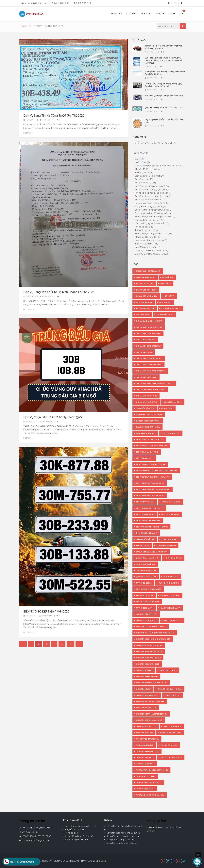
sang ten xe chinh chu (164, 633)
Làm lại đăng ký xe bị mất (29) (150, 176)
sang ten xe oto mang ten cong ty (152, 714)
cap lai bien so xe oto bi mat (148, 346)
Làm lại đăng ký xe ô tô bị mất (79, 836)
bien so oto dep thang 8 (147, 296)
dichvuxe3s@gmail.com (36, 3)
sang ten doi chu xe (173, 620)
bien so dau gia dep (145, 284)
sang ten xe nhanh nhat (147, 695)
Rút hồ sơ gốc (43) (144, 227)
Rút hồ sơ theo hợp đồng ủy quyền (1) (153, 196)
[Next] (79, 644)
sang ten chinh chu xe (146, 620)
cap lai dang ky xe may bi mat (149, 365)
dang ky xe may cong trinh (148, 421)
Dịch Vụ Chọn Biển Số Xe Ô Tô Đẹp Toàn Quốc (53, 417)
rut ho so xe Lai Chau (170, 596)
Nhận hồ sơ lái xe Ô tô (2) (147, 237)
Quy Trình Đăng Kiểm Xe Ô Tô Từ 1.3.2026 (164, 108)
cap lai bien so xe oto (145, 340)
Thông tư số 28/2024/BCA (147, 739)
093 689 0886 (62, 3)
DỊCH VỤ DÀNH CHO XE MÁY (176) (152, 250)
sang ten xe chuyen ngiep (148, 664)
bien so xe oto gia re (145, 309)
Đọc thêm (28, 133)
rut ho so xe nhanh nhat (148, 602)
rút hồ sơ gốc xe (144, 583)
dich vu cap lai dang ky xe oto (150, 440)
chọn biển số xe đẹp (145, 408)
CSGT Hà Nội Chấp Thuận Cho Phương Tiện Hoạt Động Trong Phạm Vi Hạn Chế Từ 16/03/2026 (165, 60)
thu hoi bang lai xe (145, 745)
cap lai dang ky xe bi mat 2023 (149, 358)
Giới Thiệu (131, 13)
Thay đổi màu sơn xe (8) (147, 230)
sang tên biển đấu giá (170, 608)
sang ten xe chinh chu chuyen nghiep (153, 639)
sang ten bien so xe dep (147, 614)
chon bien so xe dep (173, 402)
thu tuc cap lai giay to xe (147, 751)
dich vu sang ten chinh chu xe (150, 508)
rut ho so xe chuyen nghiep (149, 589)
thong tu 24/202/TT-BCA (171, 733)
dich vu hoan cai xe (145, 458)
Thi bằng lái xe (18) (144, 172)
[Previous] (23, 644)
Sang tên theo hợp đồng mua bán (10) (153, 210)
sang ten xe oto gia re (146, 708)
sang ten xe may (143, 689)
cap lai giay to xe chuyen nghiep (150, 390)
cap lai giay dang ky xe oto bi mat (151, 371)
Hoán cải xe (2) (142, 162)
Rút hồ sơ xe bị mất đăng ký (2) (150, 200)
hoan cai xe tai (143, 545)
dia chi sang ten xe (171, 433)
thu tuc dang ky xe (145, 758)
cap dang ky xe (143, 315)
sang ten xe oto (173, 695)
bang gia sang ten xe (145, 277)
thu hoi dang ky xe (169, 745)
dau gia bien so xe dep (146, 433)
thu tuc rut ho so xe (146, 776)
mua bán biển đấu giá (146, 564)
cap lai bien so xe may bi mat (148, 334)
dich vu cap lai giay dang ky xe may (152, 446)
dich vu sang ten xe (145, 514)
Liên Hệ (172, 13)
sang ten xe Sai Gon (172, 726)
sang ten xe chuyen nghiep (148, 658)
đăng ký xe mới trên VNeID (148, 427)
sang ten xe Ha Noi (168, 670)
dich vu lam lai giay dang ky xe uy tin (153, 477)
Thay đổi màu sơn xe (74, 829)
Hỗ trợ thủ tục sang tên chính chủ (80, 826)
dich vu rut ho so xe (145, 502)
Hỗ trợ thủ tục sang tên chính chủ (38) (153, 233)
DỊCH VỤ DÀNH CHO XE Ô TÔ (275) (152, 254)
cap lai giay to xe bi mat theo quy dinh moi (155, 383)
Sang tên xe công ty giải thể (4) (150, 206)
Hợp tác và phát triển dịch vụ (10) (151, 240)
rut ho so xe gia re (145, 596)
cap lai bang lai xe (165, 315)
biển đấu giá (168, 277)
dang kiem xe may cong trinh (149, 415)
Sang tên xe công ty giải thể (120, 840)
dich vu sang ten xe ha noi (148, 521)
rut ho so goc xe (171, 577)
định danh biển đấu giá (147, 533)
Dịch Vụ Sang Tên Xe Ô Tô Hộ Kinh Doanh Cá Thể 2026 (59, 292)
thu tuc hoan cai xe (145, 764)
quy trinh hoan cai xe (146, 570)
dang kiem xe (167, 408)
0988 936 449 (83, 3)
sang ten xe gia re (144, 670)
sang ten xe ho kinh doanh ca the (151, 683)
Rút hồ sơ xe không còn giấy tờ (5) (152, 186)
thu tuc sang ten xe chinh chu (150, 795)
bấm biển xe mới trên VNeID (148, 271)
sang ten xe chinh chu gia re (149, 645)
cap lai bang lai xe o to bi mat (149, 327)
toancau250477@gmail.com (36, 840)
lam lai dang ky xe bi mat (147, 558)
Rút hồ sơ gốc (71, 833)
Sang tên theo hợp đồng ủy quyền (123, 833)
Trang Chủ (117, 13)
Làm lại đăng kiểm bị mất (76, 840)
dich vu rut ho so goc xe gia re (150, 483)
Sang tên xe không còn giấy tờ (122, 843)
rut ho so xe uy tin (145, 608)
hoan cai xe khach (170, 539)
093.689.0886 (44, 836)
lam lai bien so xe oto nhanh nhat (151, 552)
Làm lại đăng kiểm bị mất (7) (149, 220)
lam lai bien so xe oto (166, 545)
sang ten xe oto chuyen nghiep (150, 701)
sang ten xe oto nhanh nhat (149, 720)
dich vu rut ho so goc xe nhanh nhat (153, 489)
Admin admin (46, 120)
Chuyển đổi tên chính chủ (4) (149, 169)
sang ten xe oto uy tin (146, 726)
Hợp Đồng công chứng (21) (148, 247)
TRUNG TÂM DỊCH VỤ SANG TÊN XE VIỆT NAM (155, 143)
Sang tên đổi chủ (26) (145, 183)
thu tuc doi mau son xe (171, 758)
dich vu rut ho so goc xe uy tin (150, 496)
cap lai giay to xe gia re (146, 396)
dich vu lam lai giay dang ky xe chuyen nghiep (157, 471)
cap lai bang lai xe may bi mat (149, 321)
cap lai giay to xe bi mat (146, 377)
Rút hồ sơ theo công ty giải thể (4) (152, 189)
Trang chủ (26, 26)
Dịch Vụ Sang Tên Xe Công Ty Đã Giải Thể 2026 (54, 116)
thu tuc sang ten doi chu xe (149, 783)
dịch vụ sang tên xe (170, 514)
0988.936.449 (29, 836)
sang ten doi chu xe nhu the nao (151, 627)
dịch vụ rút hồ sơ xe (171, 502)
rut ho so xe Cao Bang (169, 583)
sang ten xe (141, 633)
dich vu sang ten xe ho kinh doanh (152, 527)
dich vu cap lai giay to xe (147, 452)
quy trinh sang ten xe (146, 577)
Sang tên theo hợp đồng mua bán (123, 836)
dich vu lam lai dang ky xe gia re (151, 465)
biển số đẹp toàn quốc (146, 290)
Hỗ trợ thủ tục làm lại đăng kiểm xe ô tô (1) (156, 217)
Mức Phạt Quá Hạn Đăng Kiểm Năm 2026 (164, 96)
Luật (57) (139, 159)
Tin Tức (159, 13)
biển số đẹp (165, 284)
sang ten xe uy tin (144, 733)
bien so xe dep (165, 302)
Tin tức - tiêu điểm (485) (146, 244)
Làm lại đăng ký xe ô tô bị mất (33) (152, 223)
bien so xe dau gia (144, 302)
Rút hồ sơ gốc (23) (144, 179)
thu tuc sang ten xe (145, 789)
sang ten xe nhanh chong (170, 689)
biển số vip (169, 296)
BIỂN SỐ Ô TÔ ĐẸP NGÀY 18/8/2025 (46, 611)
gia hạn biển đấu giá (145, 539)
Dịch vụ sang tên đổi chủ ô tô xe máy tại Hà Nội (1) (160, 166)
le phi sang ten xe (173, 558)
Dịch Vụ (145, 13)
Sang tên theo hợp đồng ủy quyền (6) (153, 213)
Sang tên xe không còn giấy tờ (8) (152, 203)
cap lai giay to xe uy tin (146, 402)
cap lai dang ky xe (144, 352)
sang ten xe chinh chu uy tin (149, 652)
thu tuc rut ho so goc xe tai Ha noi (152, 770)
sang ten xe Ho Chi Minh (147, 676)
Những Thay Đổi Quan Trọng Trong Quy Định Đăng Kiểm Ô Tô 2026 (163, 85)
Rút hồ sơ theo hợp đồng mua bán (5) (153, 193)
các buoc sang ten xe (171, 309)
